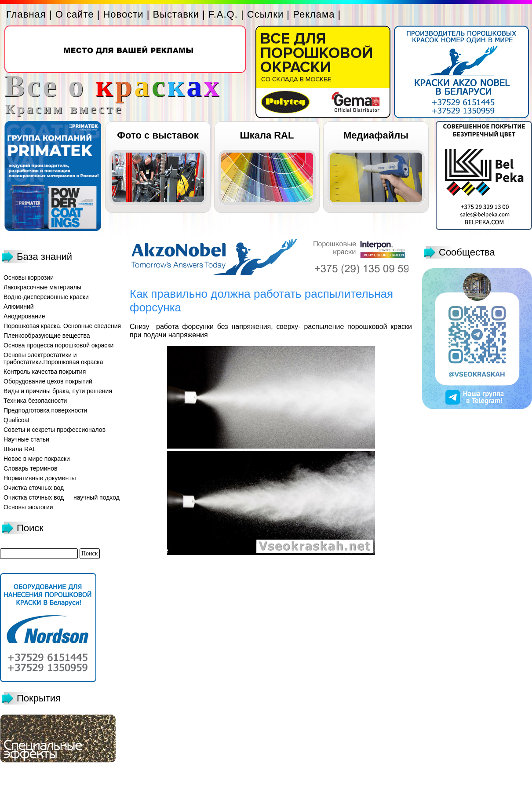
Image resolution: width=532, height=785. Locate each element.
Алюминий (19, 307)
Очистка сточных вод (34, 488)
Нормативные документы (40, 478)
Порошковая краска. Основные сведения (62, 326)
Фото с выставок (158, 135)
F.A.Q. (223, 14)
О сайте (75, 14)
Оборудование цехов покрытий (48, 381)
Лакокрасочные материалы (42, 287)
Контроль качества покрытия (45, 372)
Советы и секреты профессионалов (55, 430)
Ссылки (265, 14)
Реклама (314, 14)
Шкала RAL (267, 135)
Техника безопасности (35, 401)
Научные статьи (26, 439)
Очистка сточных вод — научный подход (62, 497)
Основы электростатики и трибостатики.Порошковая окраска (53, 358)
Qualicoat (16, 420)
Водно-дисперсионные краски (46, 297)
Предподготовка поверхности (45, 410)
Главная (26, 14)
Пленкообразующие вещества (47, 336)
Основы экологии (28, 507)
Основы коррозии (29, 277)
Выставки (176, 14)
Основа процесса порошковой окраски (58, 345)
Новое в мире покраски (37, 459)
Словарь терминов (31, 468)
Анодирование (24, 316)
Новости (123, 14)
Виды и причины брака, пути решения (58, 391)
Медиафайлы (376, 135)
